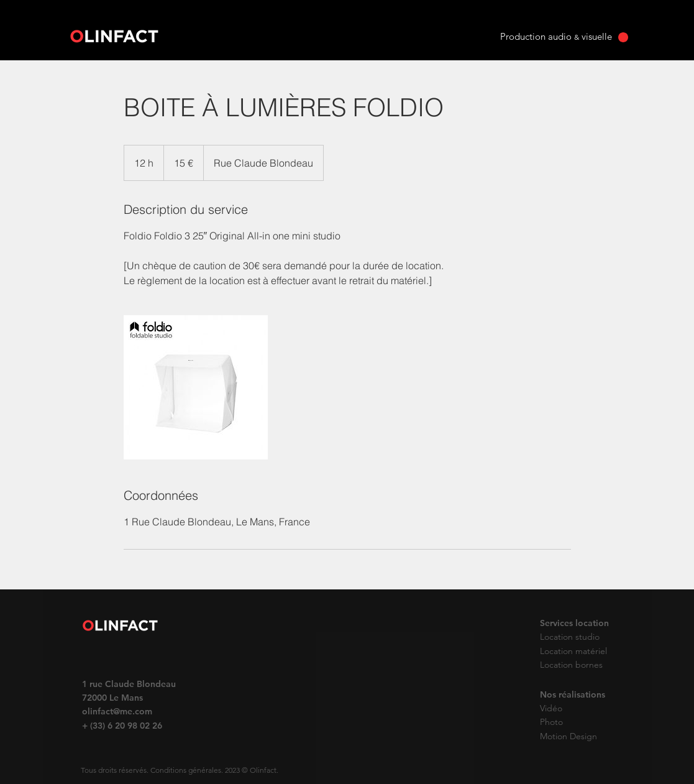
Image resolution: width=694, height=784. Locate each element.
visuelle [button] (596, 36)
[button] (623, 37)
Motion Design (568, 736)
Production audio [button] (537, 36)
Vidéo (551, 708)
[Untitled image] (196, 387)
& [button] (577, 37)
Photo (553, 722)
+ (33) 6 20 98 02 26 (122, 726)
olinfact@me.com (117, 711)
